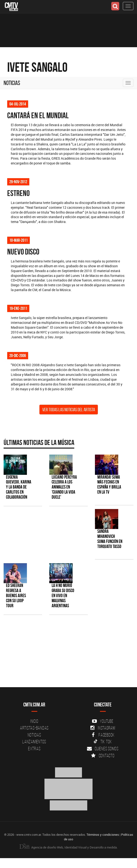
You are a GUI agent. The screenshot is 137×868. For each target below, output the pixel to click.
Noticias (12, 83)
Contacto (103, 756)
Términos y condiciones (103, 835)
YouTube (103, 721)
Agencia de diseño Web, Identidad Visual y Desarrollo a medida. (68, 847)
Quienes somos (103, 749)
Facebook (103, 735)
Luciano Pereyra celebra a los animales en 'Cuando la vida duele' (64, 487)
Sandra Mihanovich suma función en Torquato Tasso (110, 539)
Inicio (34, 721)
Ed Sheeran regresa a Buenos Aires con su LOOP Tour (16, 596)
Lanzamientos (34, 742)
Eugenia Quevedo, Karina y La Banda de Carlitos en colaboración (19, 487)
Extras (34, 749)
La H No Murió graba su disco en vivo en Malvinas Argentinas (63, 596)
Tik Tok (103, 742)
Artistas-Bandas (34, 728)
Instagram (103, 728)
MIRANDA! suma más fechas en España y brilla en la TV (109, 485)
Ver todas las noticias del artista (69, 410)
